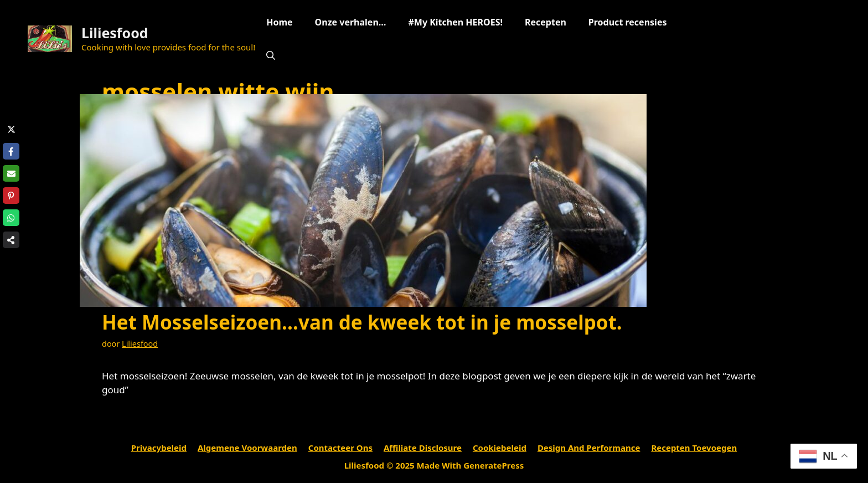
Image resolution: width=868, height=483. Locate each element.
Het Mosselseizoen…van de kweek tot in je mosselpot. (362, 322)
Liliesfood (115, 33)
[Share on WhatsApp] (11, 218)
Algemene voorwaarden (247, 448)
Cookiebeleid (500, 448)
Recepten (546, 22)
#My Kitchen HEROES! (455, 22)
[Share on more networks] (11, 240)
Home (279, 22)
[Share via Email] (11, 173)
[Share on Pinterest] (11, 196)
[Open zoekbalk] (271, 55)
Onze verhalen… (351, 22)
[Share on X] (11, 129)
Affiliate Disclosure (423, 448)
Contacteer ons (340, 448)
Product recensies (628, 22)
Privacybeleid (159, 448)
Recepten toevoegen (694, 448)
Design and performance (589, 448)
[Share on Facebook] (11, 151)
